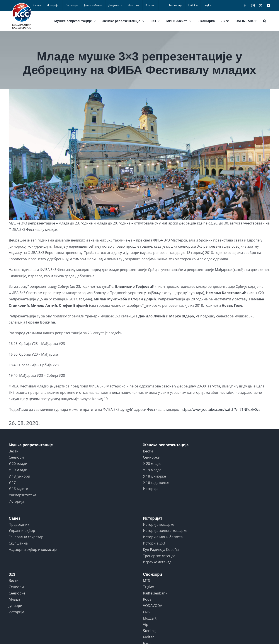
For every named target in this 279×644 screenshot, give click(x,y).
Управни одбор (22, 531)
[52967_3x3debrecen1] (139, 155)
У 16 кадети (18, 489)
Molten (149, 637)
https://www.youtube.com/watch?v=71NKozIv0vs (220, 409)
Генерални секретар (26, 537)
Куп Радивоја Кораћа (161, 550)
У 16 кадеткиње (156, 483)
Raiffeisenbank (155, 593)
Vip (146, 625)
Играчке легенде (157, 562)
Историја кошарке (159, 524)
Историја (16, 501)
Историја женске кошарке (165, 531)
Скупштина (18, 543)
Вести (14, 451)
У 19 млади (18, 470)
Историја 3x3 (154, 543)
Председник (19, 524)
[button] (265, 21)
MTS (146, 581)
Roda (147, 599)
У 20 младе (152, 464)
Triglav (148, 587)
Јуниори (15, 606)
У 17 (12, 483)
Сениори (16, 457)
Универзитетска (22, 495)
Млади (14, 599)
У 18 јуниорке (154, 476)
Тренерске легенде (159, 556)
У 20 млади (18, 464)
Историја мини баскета (163, 537)
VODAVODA (153, 606)
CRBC (147, 612)
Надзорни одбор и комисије (33, 550)
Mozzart (150, 618)
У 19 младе (152, 470)
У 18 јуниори (19, 476)
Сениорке (151, 457)
